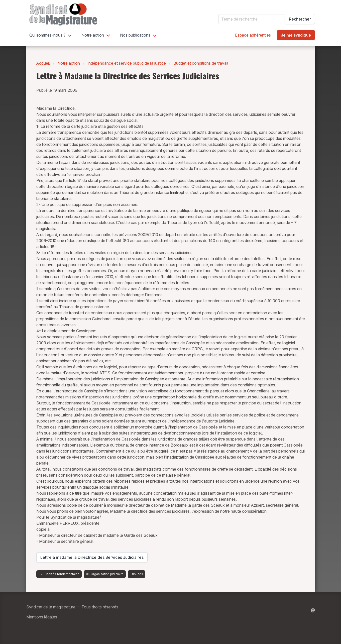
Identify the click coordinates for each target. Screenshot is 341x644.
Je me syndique (296, 35)
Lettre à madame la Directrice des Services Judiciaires (92, 559)
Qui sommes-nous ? (47, 35)
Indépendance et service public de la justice (127, 63)
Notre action (93, 35)
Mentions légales (42, 617)
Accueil (43, 63)
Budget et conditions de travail (201, 63)
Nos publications (135, 35)
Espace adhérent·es (253, 35)
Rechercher (300, 19)
